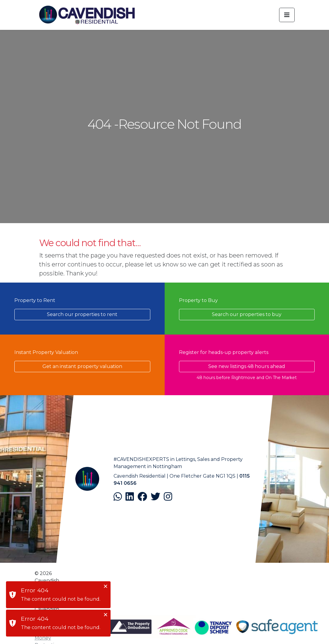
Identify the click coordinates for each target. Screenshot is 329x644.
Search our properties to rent (82, 314)
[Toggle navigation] (287, 15)
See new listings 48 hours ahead (247, 366)
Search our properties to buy (247, 314)
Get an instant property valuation (82, 366)
